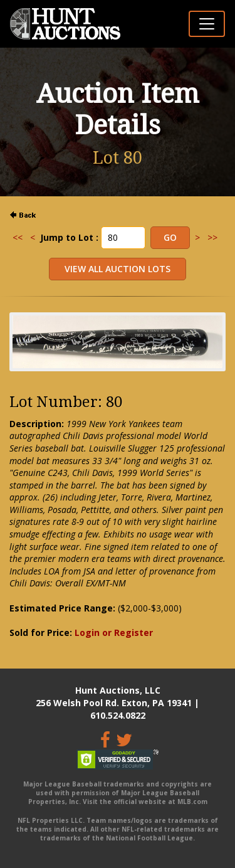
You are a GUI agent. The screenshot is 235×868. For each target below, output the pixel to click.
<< (18, 237)
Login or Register (114, 632)
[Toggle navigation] (207, 24)
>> (212, 237)
